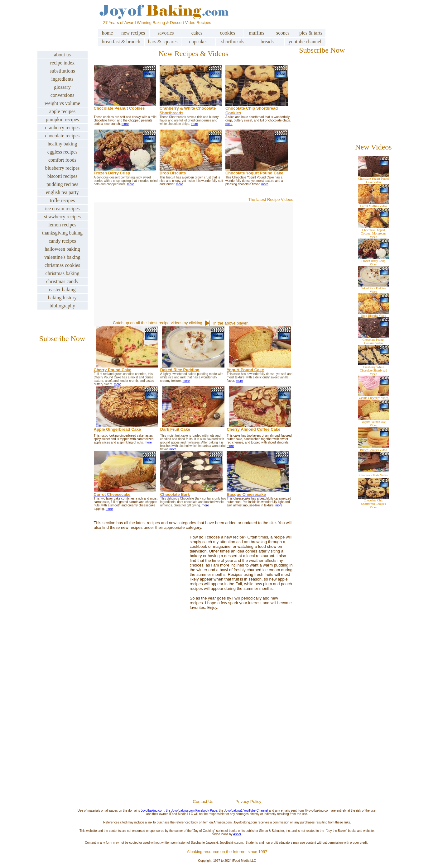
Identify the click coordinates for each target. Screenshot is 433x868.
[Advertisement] (227, 724)
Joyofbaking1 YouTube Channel (246, 811)
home (108, 33)
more (125, 124)
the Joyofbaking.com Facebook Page (192, 811)
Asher (237, 834)
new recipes (133, 33)
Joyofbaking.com (153, 811)
